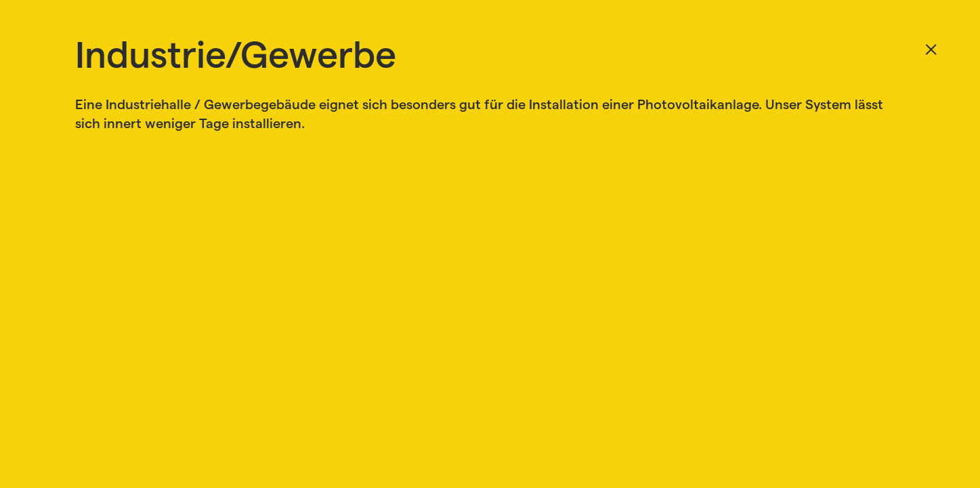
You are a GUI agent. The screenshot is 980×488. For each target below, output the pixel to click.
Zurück (930, 50)
